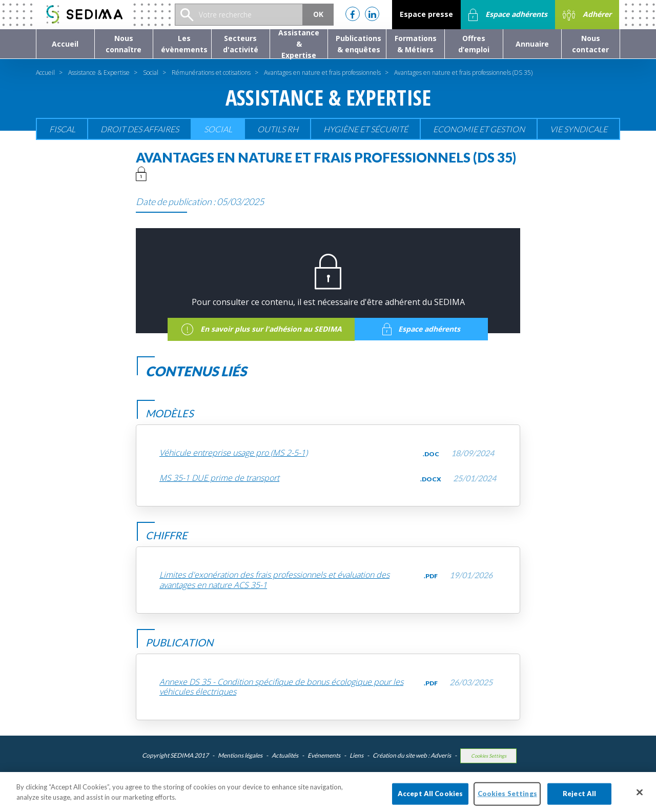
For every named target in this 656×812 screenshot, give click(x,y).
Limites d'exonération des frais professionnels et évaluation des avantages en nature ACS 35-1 (274, 580)
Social (151, 73)
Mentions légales (240, 755)
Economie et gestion (479, 129)
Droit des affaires (140, 129)
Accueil (45, 73)
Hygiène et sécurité (366, 129)
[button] (124, 44)
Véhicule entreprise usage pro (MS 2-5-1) (233, 453)
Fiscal (62, 129)
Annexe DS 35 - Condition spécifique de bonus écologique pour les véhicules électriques (281, 687)
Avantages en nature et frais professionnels (322, 73)
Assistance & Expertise (99, 73)
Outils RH (278, 129)
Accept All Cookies (430, 799)
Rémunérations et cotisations (211, 73)
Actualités (285, 755)
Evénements (324, 755)
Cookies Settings (489, 756)
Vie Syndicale (579, 129)
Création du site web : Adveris (412, 755)
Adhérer (587, 15)
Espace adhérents (508, 15)
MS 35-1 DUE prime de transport (219, 478)
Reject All (579, 799)
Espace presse (426, 14)
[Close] (640, 798)
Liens (356, 755)
